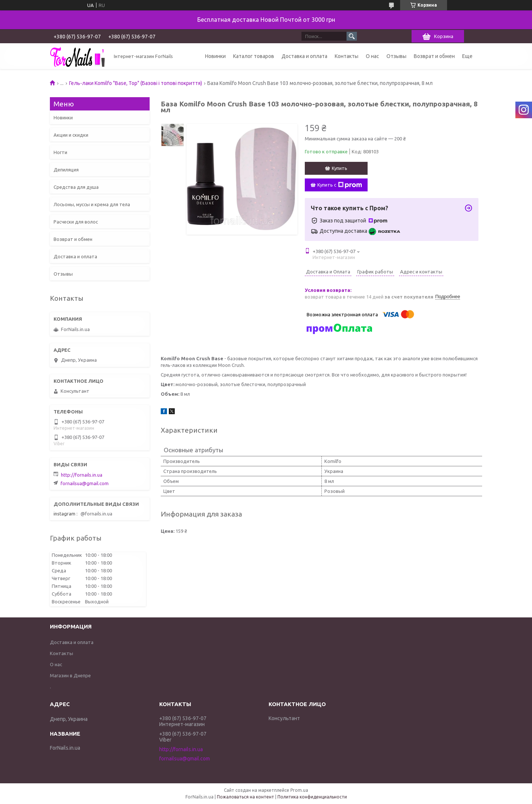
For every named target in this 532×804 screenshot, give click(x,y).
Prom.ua (299, 790)
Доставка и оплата (304, 56)
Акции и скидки (71, 135)
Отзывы (396, 56)
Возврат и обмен (434, 56)
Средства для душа (76, 187)
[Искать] (352, 36)
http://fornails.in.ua (82, 475)
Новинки (215, 56)
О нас (372, 56)
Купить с (340, 185)
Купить (340, 168)
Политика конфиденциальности (312, 797)
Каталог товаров (254, 56)
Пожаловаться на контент (245, 797)
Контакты (347, 56)
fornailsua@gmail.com (85, 483)
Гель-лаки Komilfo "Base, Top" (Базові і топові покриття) (136, 83)
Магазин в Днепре (70, 675)
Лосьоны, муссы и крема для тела (92, 204)
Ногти (60, 152)
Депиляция (66, 170)
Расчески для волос (76, 222)
